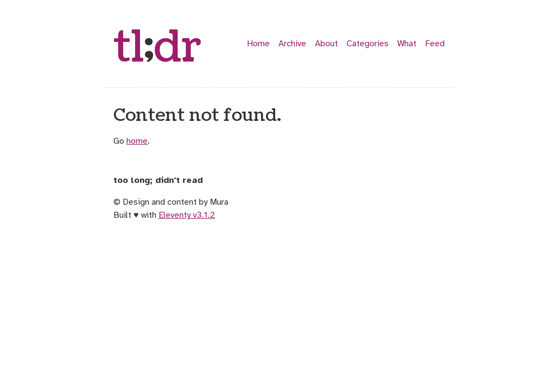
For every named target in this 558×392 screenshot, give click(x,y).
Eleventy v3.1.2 (187, 215)
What (407, 44)
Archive (292, 44)
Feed (435, 44)
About (326, 44)
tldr (157, 48)
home (137, 141)
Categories (368, 44)
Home (258, 44)
